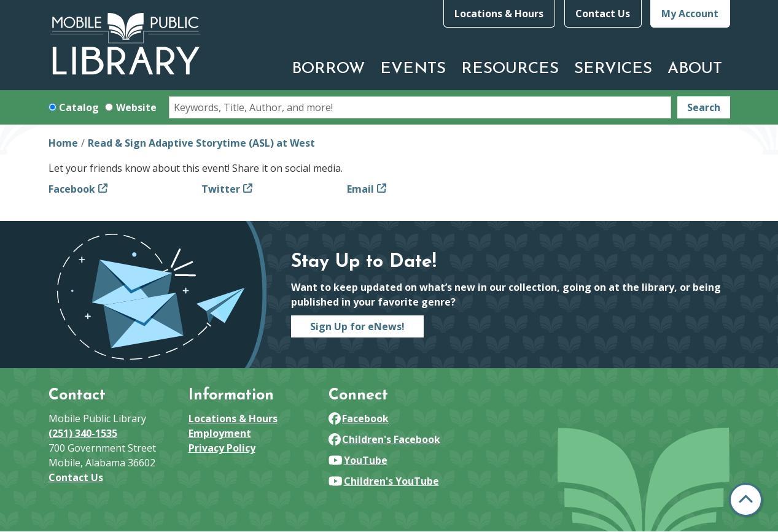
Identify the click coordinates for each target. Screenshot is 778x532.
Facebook (72, 189)
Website (136, 107)
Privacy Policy (222, 448)
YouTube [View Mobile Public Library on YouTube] (358, 460)
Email (360, 189)
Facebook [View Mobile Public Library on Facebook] (359, 418)
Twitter (221, 189)
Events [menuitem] (413, 69)
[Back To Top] (746, 500)
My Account (690, 13)
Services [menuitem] (613, 69)
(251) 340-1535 (83, 433)
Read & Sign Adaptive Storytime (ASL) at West (201, 143)
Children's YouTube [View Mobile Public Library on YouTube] (384, 481)
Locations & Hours (499, 13)
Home (63, 143)
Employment (220, 433)
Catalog (79, 107)
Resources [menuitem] (510, 69)
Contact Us (603, 13)
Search (704, 107)
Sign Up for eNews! (357, 326)
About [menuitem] (695, 69)
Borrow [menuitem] (328, 69)
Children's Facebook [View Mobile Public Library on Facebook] (385, 439)
